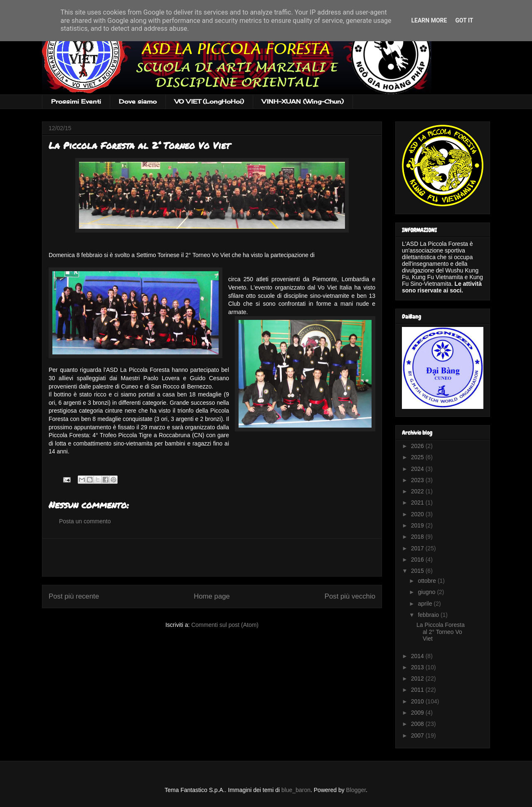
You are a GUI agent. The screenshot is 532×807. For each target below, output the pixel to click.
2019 (418, 525)
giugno (427, 592)
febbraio (429, 615)
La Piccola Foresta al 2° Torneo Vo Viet (441, 632)
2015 (418, 571)
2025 (418, 457)
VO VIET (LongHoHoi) (209, 101)
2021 (418, 503)
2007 (418, 735)
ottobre (427, 581)
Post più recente (74, 596)
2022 (418, 491)
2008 (418, 724)
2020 (418, 514)
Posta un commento (85, 521)
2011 (418, 690)
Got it (464, 20)
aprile (426, 604)
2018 (418, 537)
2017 (418, 548)
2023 (418, 480)
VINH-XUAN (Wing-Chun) (303, 101)
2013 (418, 667)
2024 (418, 469)
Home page (212, 596)
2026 (418, 446)
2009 (418, 713)
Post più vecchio (350, 596)
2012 (418, 678)
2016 (418, 559)
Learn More (429, 20)
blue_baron (296, 790)
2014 (418, 656)
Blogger (356, 790)
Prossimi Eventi (76, 101)
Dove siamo (138, 101)
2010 (418, 701)
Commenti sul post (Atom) (225, 625)
